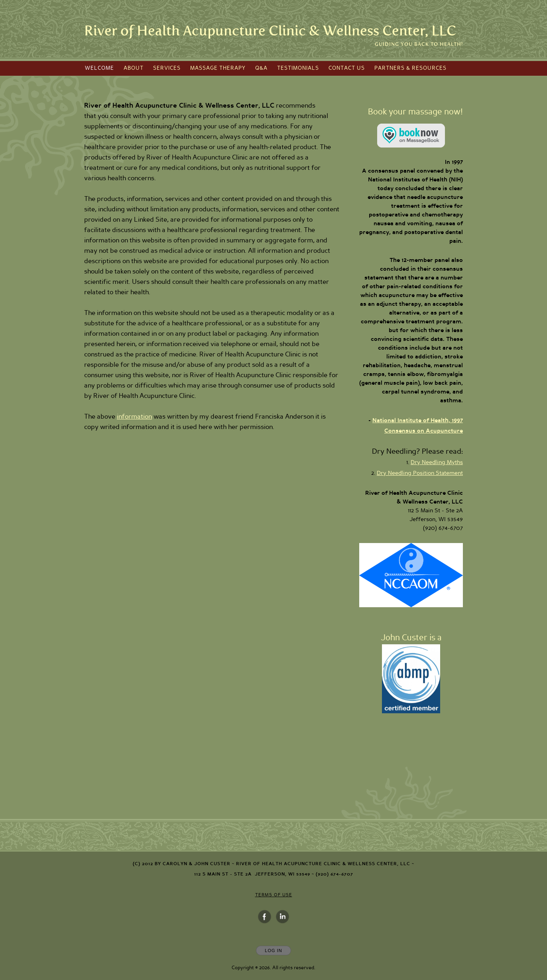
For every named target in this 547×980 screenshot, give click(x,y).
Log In (273, 950)
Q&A (261, 68)
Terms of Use (274, 895)
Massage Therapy (218, 68)
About (134, 68)
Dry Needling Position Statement (420, 473)
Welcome (99, 68)
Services (167, 68)
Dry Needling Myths (437, 462)
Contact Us (347, 68)
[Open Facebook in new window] (265, 917)
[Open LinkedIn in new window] (283, 917)
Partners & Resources (410, 68)
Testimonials (298, 68)
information (134, 417)
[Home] (270, 31)
